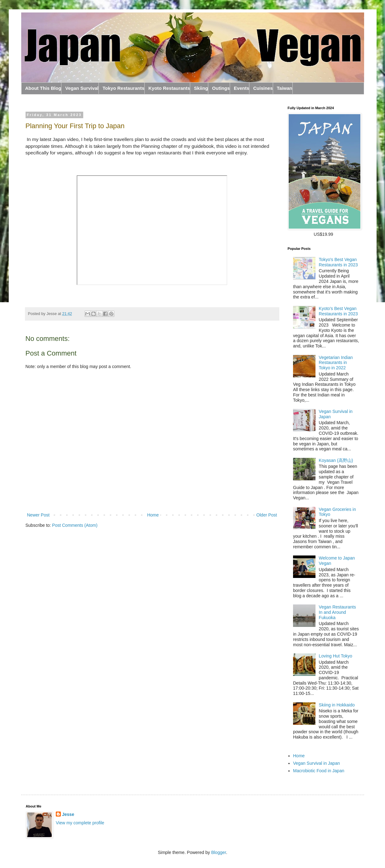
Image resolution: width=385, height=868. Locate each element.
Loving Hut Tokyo (336, 656)
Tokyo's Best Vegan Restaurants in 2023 (338, 262)
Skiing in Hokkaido (337, 705)
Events (241, 88)
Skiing (201, 88)
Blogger (218, 852)
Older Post (267, 515)
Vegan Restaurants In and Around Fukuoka (337, 612)
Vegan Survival (82, 88)
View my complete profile (80, 823)
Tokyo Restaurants (123, 88)
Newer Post (38, 515)
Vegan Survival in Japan (316, 763)
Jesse (68, 814)
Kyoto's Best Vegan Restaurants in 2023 (338, 311)
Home (153, 515)
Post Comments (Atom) (75, 525)
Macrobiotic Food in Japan (319, 771)
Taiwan (285, 88)
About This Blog (43, 88)
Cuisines (263, 88)
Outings (221, 88)
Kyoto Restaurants (169, 88)
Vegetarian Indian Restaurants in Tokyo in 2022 (336, 363)
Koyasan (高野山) (336, 460)
